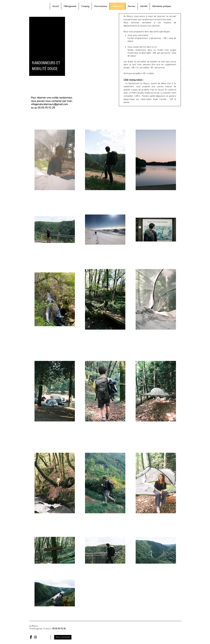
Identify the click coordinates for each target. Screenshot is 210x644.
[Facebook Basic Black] (31, 637)
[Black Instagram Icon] (35, 637)
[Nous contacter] (63, 637)
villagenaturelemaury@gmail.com (50, 104)
